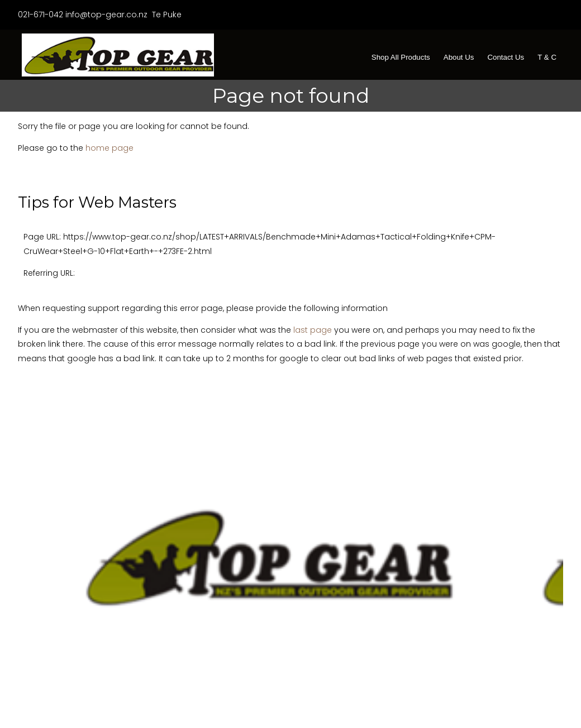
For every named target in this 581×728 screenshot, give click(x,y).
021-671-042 (41, 15)
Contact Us (506, 57)
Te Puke (166, 15)
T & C (547, 57)
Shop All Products (401, 57)
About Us (459, 57)
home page (109, 148)
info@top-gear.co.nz (106, 15)
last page (313, 330)
